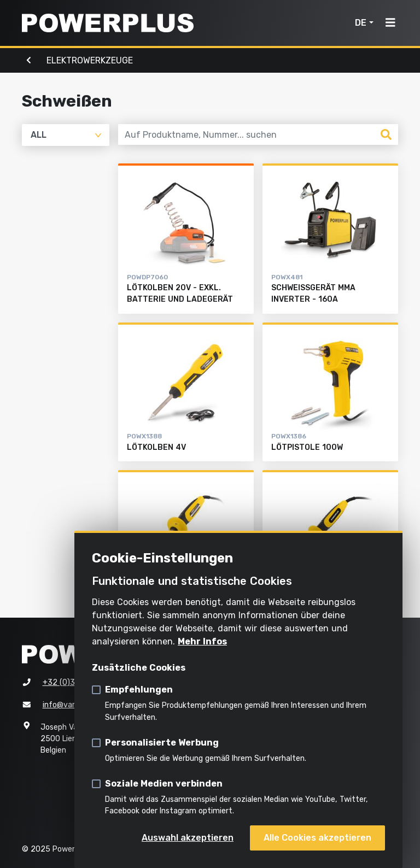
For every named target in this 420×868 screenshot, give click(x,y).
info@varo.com (70, 705)
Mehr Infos (202, 641)
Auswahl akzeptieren (188, 838)
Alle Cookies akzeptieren (317, 838)
